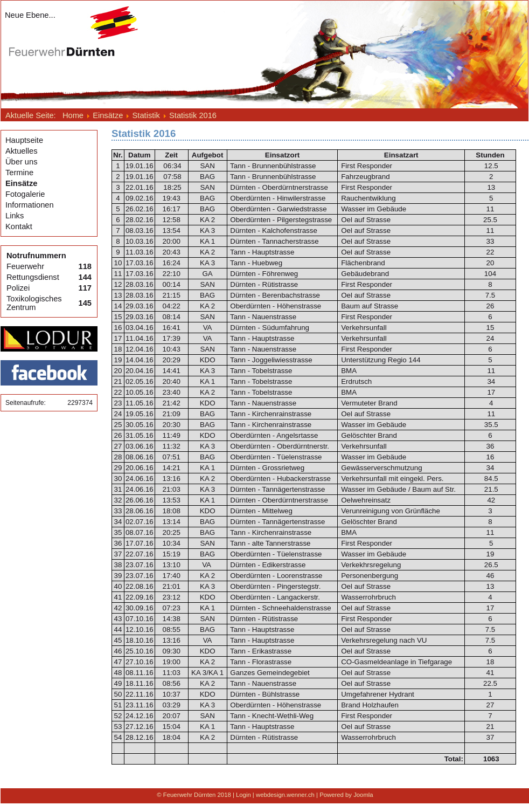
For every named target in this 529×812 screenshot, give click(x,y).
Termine (19, 173)
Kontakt (19, 226)
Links (15, 216)
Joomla (363, 795)
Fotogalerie (25, 194)
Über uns (21, 162)
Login (243, 795)
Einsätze (21, 183)
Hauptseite (24, 140)
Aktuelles (21, 151)
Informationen (30, 205)
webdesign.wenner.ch (285, 795)
